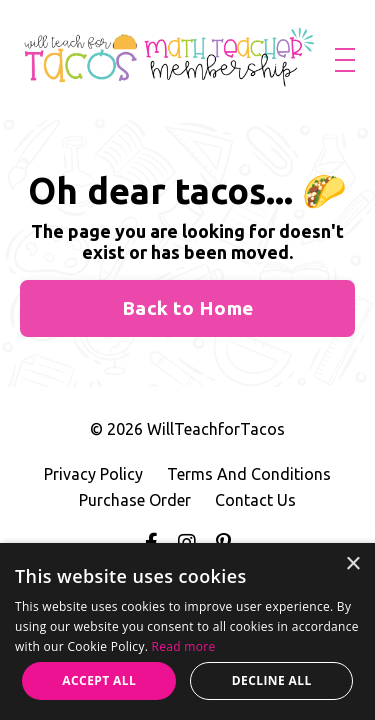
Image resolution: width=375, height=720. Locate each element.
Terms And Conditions (249, 474)
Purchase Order (135, 500)
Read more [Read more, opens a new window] (184, 646)
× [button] (352, 564)
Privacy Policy (93, 474)
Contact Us (255, 500)
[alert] (187, 631)
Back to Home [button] (187, 308)
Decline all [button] (272, 680)
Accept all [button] (99, 680)
